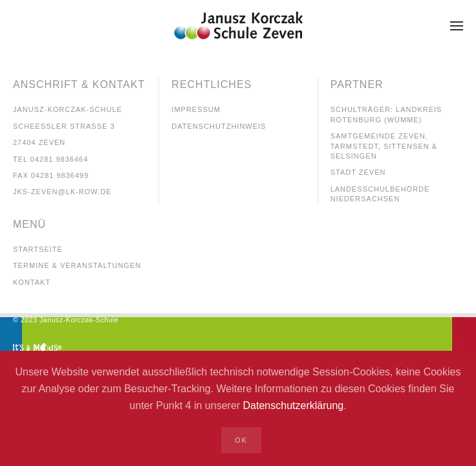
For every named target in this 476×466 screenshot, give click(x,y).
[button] (457, 26)
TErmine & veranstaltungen (77, 265)
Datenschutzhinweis (219, 126)
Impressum (196, 109)
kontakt (32, 282)
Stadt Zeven (358, 172)
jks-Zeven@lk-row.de (62, 192)
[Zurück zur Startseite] (238, 26)
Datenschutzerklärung (294, 405)
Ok (241, 440)
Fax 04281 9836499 (51, 175)
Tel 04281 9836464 (50, 159)
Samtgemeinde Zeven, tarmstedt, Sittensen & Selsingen (384, 146)
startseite (38, 249)
